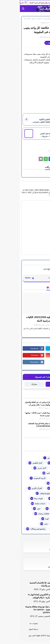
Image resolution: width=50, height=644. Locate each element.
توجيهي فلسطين (36, 498)
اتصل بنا (36, 629)
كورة (25, 519)
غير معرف (42, 37)
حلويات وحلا (17, 498)
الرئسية (36, 623)
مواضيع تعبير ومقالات (16, 529)
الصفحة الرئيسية (42, 19)
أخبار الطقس (15, 463)
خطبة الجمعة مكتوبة (35, 509)
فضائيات (39, 514)
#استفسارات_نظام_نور (34, 458)
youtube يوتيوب (29, 19)
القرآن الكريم (15, 488)
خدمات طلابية (37, 503)
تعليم (41, 493)
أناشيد (27, 473)
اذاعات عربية (38, 478)
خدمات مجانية (18, 503)
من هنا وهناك (38, 529)
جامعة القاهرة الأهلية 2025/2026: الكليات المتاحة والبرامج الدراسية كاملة (27, 319)
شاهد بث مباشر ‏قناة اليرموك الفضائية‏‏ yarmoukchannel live (22, 425)
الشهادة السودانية (36, 488)
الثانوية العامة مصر (36, 483)
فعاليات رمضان (22, 514)
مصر (24, 524)
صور (17, 509)
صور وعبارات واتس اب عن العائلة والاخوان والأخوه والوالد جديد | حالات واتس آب (20, 404)
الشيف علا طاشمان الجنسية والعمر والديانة (21, 584)
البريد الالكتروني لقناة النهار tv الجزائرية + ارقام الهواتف (21, 596)
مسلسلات (39, 524)
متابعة (36, 384)
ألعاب (40, 473)
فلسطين (39, 519)
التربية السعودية (18, 478)
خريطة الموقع (14, 629)
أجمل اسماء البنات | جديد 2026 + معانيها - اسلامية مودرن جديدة (20, 414)
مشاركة (14, 384)
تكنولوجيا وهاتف (24, 493)
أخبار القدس (38, 468)
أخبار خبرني (20, 468)
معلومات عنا (14, 623)
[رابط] (36, 159)
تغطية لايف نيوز (15, 635)
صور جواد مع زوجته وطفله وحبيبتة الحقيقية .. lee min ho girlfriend (19, 610)
